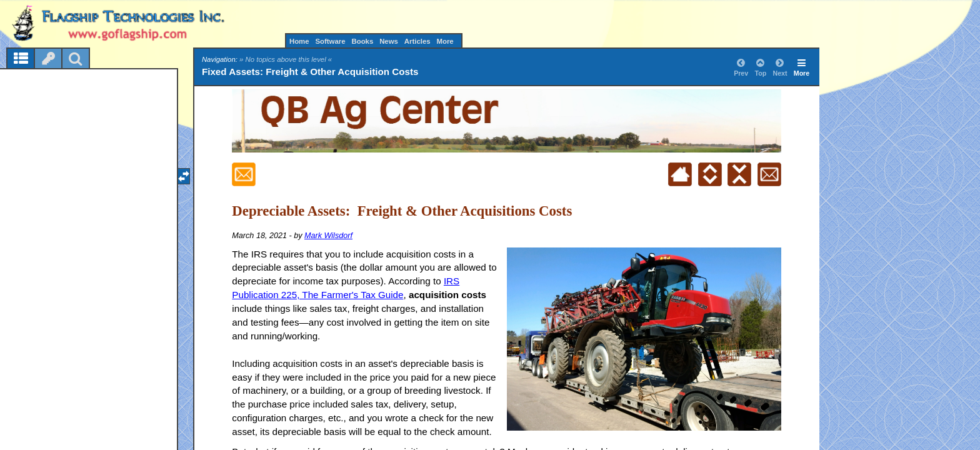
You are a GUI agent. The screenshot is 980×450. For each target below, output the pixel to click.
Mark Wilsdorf (328, 236)
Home (299, 41)
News (389, 41)
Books (362, 41)
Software (330, 41)
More (445, 41)
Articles (417, 41)
